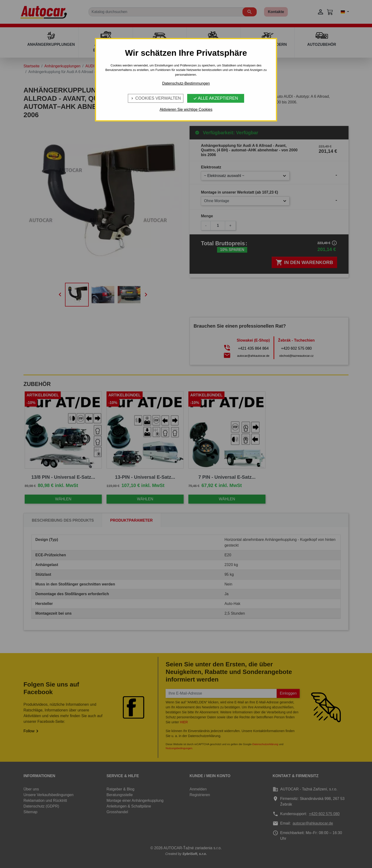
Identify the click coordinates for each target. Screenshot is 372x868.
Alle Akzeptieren (216, 98)
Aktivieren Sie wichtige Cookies (186, 109)
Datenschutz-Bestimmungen (186, 83)
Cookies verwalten (156, 98)
